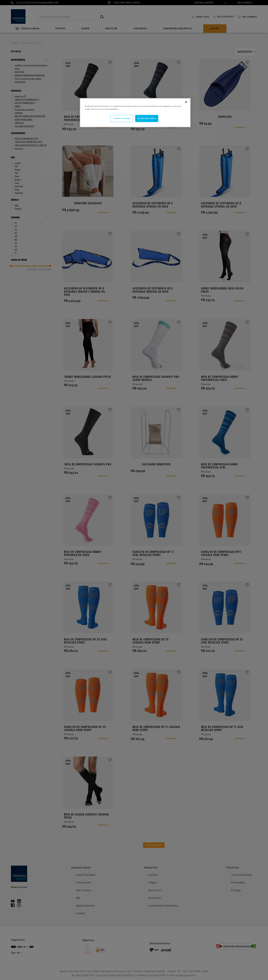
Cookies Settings (122, 118)
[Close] (186, 102)
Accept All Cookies (147, 118)
